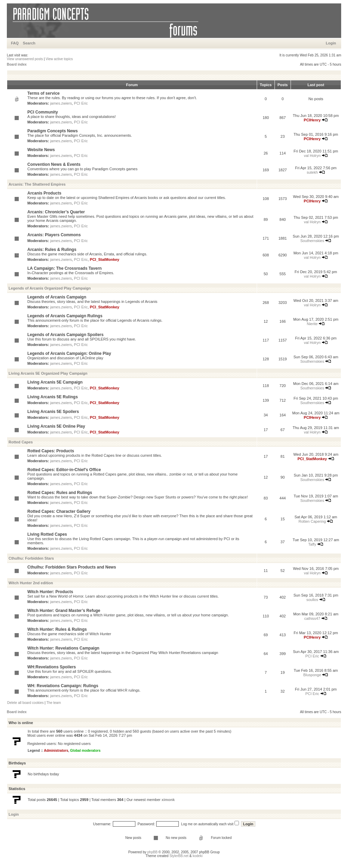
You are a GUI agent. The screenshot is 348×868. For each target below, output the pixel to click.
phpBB (152, 852)
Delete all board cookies (25, 703)
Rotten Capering (312, 521)
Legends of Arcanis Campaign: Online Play (69, 353)
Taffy (312, 544)
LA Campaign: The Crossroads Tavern (64, 268)
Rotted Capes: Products (51, 451)
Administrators (56, 751)
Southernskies (312, 241)
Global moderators (85, 751)
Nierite (312, 324)
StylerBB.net (179, 856)
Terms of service (44, 93)
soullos (312, 600)
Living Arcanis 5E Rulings (53, 397)
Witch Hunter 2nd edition (31, 583)
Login (331, 43)
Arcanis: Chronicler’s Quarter (56, 212)
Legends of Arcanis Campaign (57, 297)
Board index (17, 64)
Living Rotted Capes (47, 534)
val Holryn (312, 156)
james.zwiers (61, 103)
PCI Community (43, 112)
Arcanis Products (44, 193)
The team (54, 703)
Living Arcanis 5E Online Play (56, 426)
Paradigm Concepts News (52, 131)
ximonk (168, 800)
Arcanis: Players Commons (54, 235)
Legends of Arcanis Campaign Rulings (65, 316)
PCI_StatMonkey (105, 259)
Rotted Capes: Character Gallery (59, 511)
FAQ (15, 43)
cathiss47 (312, 618)
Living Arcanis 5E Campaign (55, 382)
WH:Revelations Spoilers (52, 667)
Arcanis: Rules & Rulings (52, 250)
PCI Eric (81, 103)
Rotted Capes (21, 442)
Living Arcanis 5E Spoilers (53, 412)
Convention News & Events (54, 164)
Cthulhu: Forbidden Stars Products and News (72, 567)
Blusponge (312, 675)
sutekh (312, 172)
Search (29, 43)
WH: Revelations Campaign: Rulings (63, 686)
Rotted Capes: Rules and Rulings (60, 493)
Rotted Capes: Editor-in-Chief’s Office (64, 470)
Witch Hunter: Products (50, 592)
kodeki (197, 856)
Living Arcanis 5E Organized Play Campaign (48, 373)
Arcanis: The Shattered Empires (37, 184)
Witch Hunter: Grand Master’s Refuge (64, 611)
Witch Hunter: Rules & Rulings (57, 629)
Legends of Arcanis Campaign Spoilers (65, 335)
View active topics (59, 59)
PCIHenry (312, 120)
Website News (41, 150)
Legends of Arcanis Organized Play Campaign (50, 288)
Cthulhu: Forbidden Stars (31, 558)
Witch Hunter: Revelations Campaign (63, 648)
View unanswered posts (25, 59)
